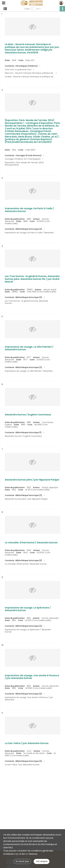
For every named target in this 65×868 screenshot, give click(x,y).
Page (27, 9)
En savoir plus (22, 861)
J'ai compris (42, 861)
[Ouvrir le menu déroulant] (4, 3)
